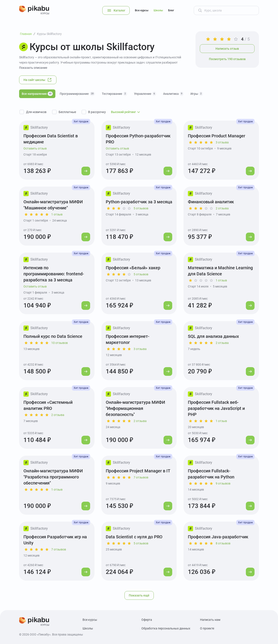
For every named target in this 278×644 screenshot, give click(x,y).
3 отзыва (222, 142)
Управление (145, 94)
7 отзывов (141, 477)
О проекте (207, 628)
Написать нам (210, 620)
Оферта (147, 620)
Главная (26, 34)
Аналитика (173, 94)
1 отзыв (57, 214)
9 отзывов (223, 483)
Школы (158, 10)
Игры (197, 94)
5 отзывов (141, 208)
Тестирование (114, 94)
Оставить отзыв (35, 148)
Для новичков (36, 112)
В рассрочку (97, 112)
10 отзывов (60, 343)
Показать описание (33, 68)
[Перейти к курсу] (86, 171)
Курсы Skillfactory (49, 34)
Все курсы (142, 10)
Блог (171, 10)
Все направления (37, 94)
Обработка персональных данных (166, 628)
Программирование (77, 94)
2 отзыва (222, 208)
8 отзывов (223, 543)
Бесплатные (67, 112)
